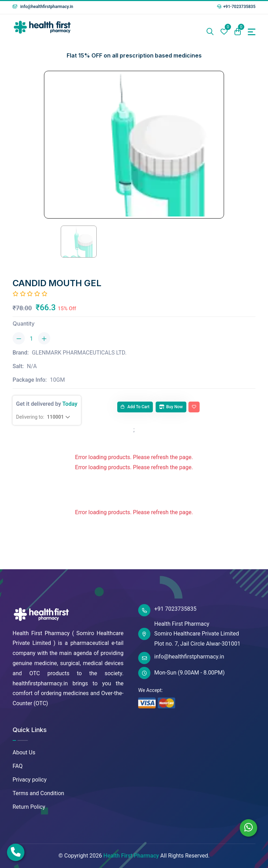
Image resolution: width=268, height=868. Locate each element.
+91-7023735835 (236, 7)
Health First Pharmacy (131, 856)
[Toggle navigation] (252, 32)
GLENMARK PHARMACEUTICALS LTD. (79, 353)
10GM (57, 380)
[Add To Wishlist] (194, 407)
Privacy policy (30, 780)
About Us (24, 752)
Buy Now (171, 407)
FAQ (18, 766)
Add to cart (135, 407)
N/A (32, 366)
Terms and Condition (38, 793)
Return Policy (29, 807)
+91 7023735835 (167, 610)
